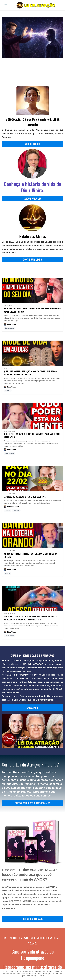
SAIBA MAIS (33, 708)
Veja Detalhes (32, 144)
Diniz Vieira (11, 324)
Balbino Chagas (13, 507)
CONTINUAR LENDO (32, 259)
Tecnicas (8, 391)
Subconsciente (9, 328)
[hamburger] (6, 5)
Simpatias (16, 510)
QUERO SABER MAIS (32, 919)
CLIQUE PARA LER (32, 198)
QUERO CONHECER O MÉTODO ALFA (32, 803)
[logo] (35, 5)
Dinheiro (8, 510)
